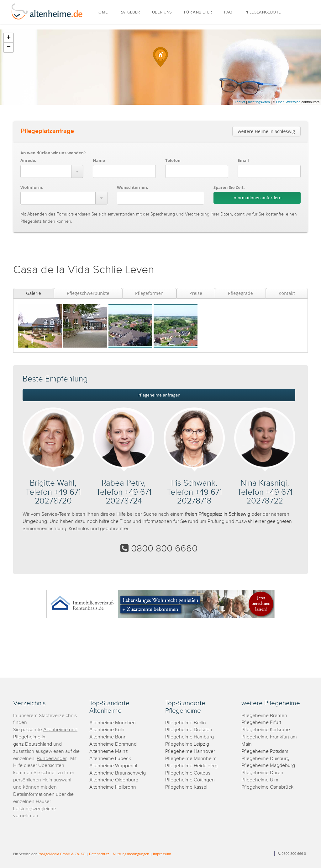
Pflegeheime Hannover (190, 751)
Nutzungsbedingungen (131, 854)
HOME (102, 12)
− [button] (9, 47)
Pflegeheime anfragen (159, 395)
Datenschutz (99, 854)
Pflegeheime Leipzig (187, 744)
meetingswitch (259, 102)
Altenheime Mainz (109, 751)
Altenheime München (113, 723)
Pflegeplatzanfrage (47, 131)
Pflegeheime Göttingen (190, 780)
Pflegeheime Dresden (189, 730)
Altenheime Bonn (108, 737)
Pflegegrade (240, 293)
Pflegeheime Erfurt (261, 723)
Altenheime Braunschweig (118, 773)
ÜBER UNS (162, 12)
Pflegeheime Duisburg (265, 759)
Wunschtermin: (133, 187)
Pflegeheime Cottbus (188, 773)
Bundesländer (52, 759)
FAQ (228, 12)
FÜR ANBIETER (198, 12)
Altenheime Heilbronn (113, 787)
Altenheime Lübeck (110, 759)
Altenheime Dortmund (113, 744)
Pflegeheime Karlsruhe (266, 730)
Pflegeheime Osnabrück (267, 787)
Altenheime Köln (107, 730)
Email (243, 160)
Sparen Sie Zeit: (229, 187)
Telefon (173, 160)
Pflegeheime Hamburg (189, 737)
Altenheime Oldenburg (114, 780)
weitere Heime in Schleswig (266, 131)
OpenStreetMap (288, 102)
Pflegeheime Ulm (260, 780)
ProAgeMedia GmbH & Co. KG (61, 854)
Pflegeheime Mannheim (191, 759)
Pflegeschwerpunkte (88, 293)
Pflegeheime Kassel (186, 787)
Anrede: (28, 160)
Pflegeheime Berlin (186, 723)
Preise (196, 293)
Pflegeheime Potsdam (265, 751)
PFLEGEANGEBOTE (263, 12)
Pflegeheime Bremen (264, 716)
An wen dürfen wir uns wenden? (53, 153)
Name (99, 160)
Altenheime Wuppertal (113, 766)
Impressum (162, 854)
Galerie (34, 293)
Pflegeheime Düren (262, 773)
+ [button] (9, 38)
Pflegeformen (149, 293)
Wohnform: (32, 187)
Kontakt (287, 293)
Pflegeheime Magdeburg (268, 766)
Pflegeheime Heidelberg (191, 766)
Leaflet (240, 102)
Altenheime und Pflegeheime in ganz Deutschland (45, 737)
